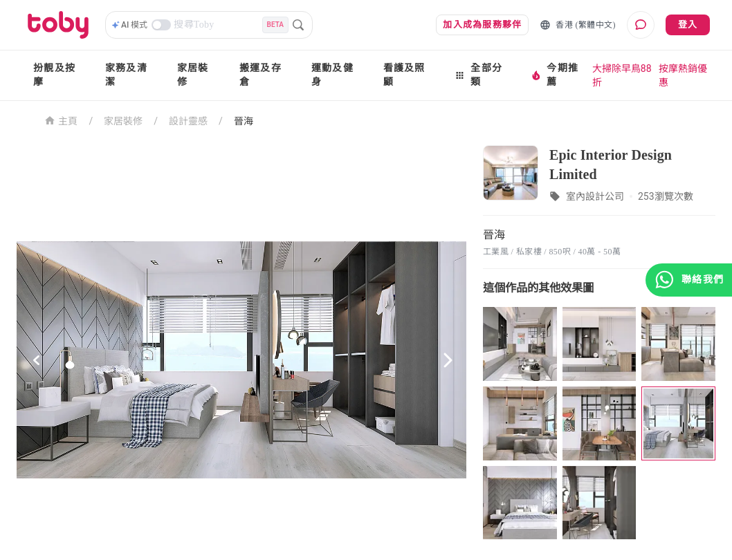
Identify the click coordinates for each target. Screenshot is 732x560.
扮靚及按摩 (54, 75)
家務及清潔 (126, 75)
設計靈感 (188, 121)
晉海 (244, 121)
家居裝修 (193, 75)
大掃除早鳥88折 (622, 75)
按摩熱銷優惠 (683, 75)
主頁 (61, 120)
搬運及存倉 (260, 75)
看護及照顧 (404, 75)
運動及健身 (332, 75)
